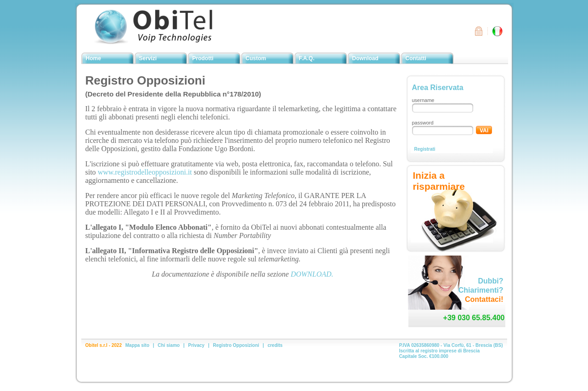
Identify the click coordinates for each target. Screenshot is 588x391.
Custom (256, 58)
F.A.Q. (307, 58)
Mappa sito (137, 345)
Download (365, 58)
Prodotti (203, 58)
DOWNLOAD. (312, 274)
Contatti (416, 58)
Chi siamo (169, 345)
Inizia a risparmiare (439, 181)
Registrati (425, 149)
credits (275, 345)
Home (93, 58)
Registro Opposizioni (236, 345)
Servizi (148, 58)
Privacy (197, 345)
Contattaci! (484, 299)
